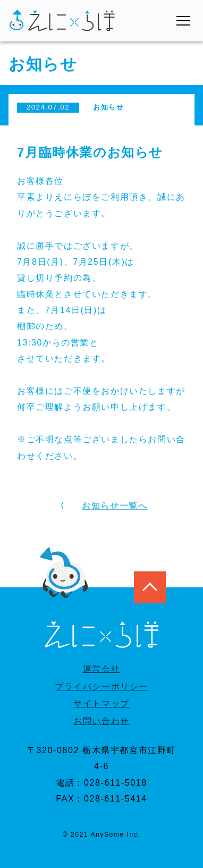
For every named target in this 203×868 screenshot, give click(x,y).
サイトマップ (101, 703)
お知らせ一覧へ (115, 506)
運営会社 (101, 669)
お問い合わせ (101, 721)
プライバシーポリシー (101, 686)
